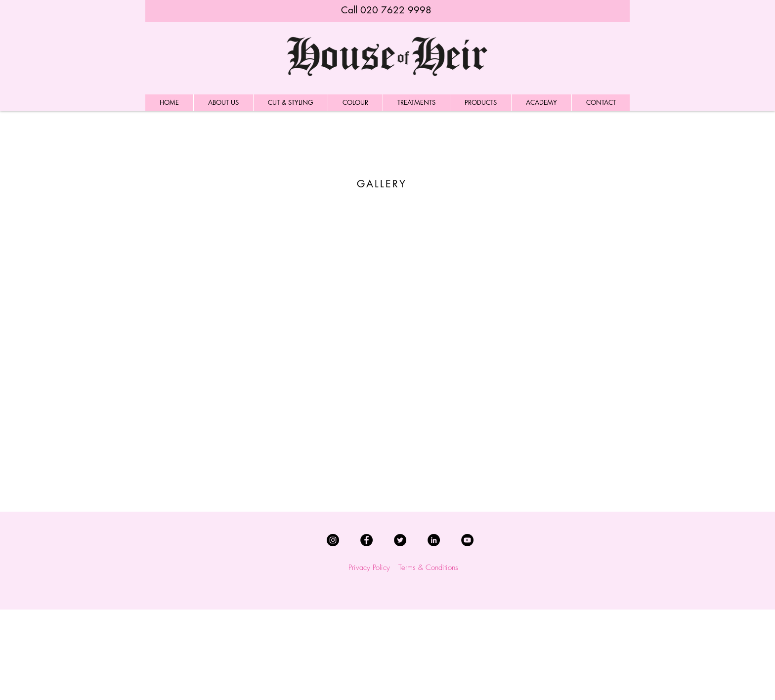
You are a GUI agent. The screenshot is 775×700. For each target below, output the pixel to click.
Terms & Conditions (428, 568)
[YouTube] (467, 540)
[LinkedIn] (434, 540)
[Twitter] (400, 540)
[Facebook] (366, 540)
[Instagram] (333, 540)
